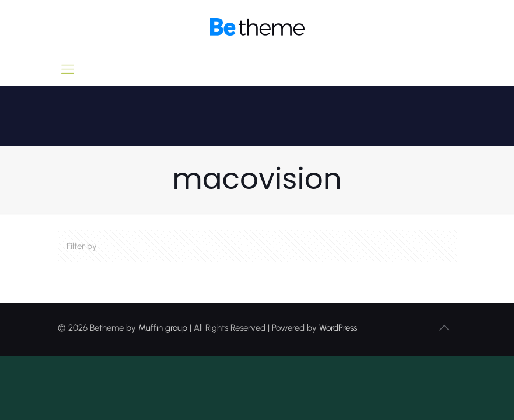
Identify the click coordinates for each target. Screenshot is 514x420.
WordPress (338, 328)
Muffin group (163, 328)
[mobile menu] (68, 69)
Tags (206, 246)
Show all (426, 246)
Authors (266, 246)
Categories (139, 246)
